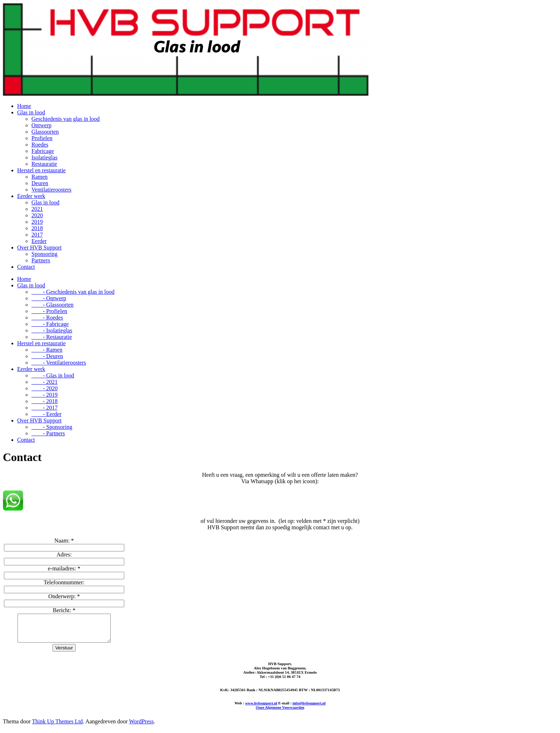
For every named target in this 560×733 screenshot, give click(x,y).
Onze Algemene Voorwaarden (280, 713)
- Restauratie (52, 337)
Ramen (39, 177)
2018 (37, 228)
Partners (41, 260)
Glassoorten (45, 132)
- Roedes (47, 318)
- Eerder (46, 414)
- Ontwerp (49, 298)
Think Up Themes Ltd (57, 727)
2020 (37, 215)
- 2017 (44, 408)
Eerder (39, 241)
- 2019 (44, 395)
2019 (37, 222)
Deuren (40, 183)
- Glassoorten (52, 305)
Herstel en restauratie (41, 170)
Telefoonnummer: (64, 582)
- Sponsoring (52, 427)
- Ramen (47, 350)
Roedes (40, 145)
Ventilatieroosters (51, 190)
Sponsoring (44, 254)
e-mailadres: (64, 568)
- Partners (48, 433)
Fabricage (43, 151)
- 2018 (44, 401)
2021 (37, 209)
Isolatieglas (44, 157)
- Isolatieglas (52, 330)
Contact (26, 267)
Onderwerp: (64, 596)
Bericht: (64, 610)
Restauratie (44, 164)
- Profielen (49, 311)
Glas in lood (31, 112)
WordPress (141, 727)
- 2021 (44, 382)
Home (24, 106)
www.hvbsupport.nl (261, 708)
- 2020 (44, 388)
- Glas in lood (53, 375)
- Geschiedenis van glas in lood (73, 292)
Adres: (64, 554)
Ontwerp (41, 125)
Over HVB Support (39, 247)
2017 (37, 235)
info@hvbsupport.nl (309, 708)
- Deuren (47, 356)
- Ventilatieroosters (59, 363)
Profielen (42, 138)
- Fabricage (50, 324)
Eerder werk (31, 196)
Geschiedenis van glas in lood (66, 119)
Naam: (64, 541)
